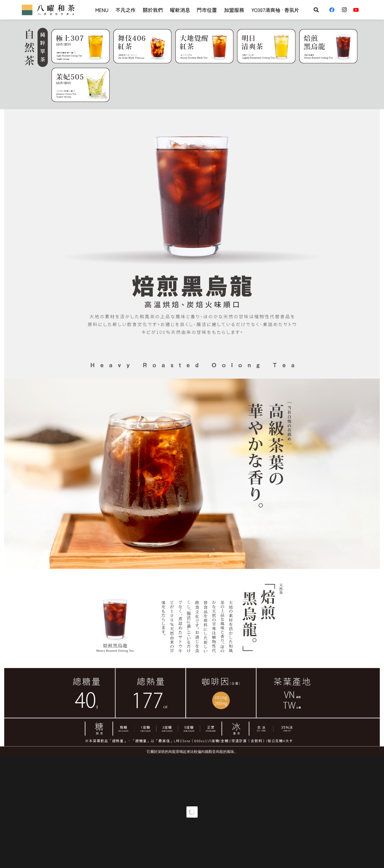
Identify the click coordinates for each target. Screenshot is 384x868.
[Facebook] (334, 10)
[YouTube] (358, 10)
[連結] (49, 10)
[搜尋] (316, 10)
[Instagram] (346, 10)
